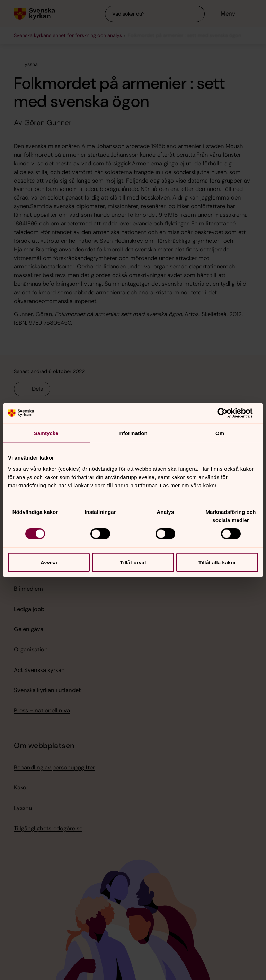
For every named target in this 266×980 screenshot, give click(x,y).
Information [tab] (133, 433)
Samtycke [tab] (46, 433)
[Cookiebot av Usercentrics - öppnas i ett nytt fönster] (228, 413)
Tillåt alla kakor (217, 562)
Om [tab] (220, 433)
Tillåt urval (133, 562)
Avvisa (49, 562)
